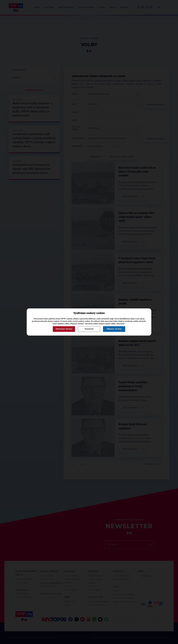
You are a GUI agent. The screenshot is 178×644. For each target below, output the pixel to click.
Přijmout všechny (114, 329)
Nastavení (89, 329)
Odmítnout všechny (64, 329)
